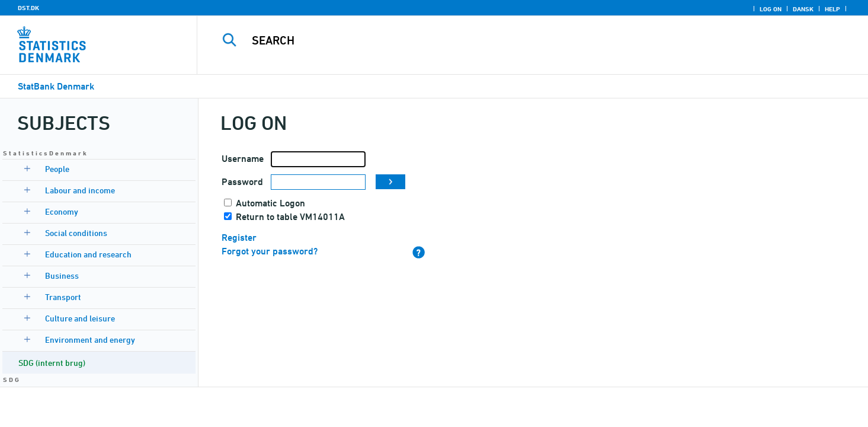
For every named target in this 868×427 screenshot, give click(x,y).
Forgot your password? (270, 251)
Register (239, 238)
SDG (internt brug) (52, 363)
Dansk (803, 9)
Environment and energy (90, 340)
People (57, 169)
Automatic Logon (270, 203)
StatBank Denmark (56, 86)
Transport (63, 297)
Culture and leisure (80, 318)
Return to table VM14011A (290, 217)
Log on (771, 9)
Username (243, 159)
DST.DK (28, 8)
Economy (62, 211)
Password (242, 182)
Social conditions (76, 233)
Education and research (88, 254)
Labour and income (80, 190)
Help (832, 9)
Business (62, 275)
